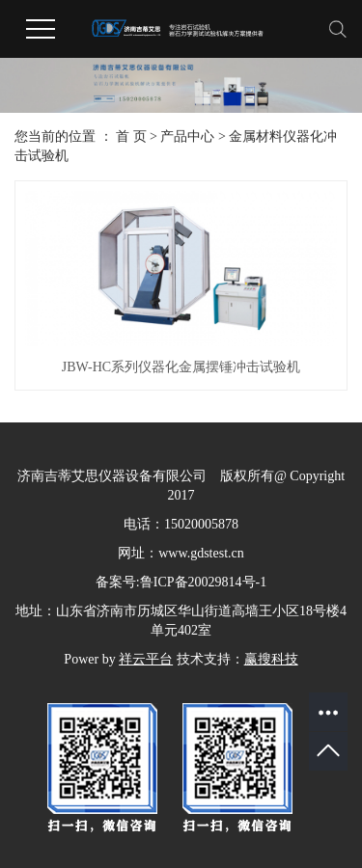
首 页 (131, 136)
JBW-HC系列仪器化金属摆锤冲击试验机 (181, 367)
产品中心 (187, 136)
